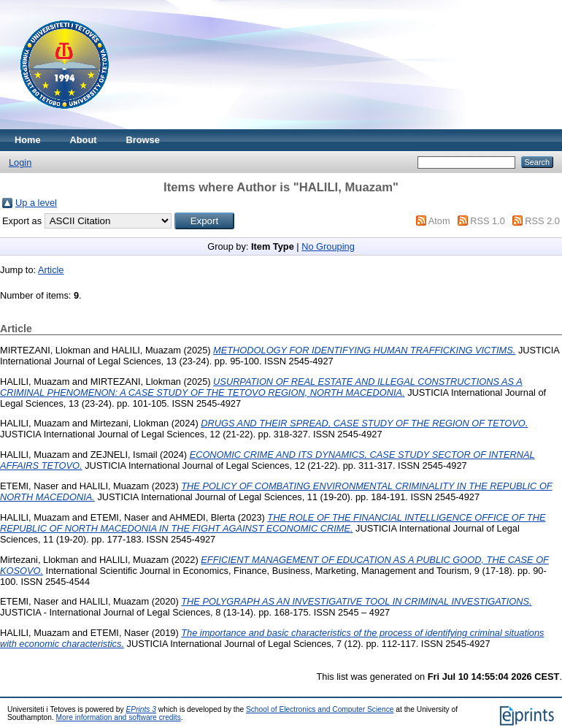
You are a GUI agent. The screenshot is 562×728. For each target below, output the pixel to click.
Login (20, 162)
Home (28, 140)
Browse (143, 140)
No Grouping (328, 246)
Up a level (36, 203)
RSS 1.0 (488, 221)
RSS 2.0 (542, 221)
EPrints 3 (142, 709)
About (84, 140)
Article (51, 270)
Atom (439, 221)
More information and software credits (119, 717)
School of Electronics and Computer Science (320, 709)
